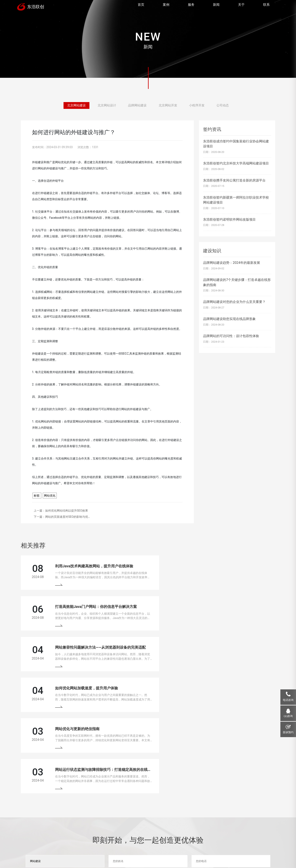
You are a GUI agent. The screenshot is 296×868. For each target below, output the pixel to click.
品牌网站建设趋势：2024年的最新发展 (231, 263)
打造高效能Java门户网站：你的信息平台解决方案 (224, 566)
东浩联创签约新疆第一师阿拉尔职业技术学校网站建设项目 (236, 200)
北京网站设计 (105, 105)
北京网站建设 (74, 105)
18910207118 (237, 819)
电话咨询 (288, 700)
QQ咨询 (288, 716)
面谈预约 (288, 732)
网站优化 (50, 496)
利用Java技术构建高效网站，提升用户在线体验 (91, 566)
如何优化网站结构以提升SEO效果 (67, 511)
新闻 (216, 7)
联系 (266, 7)
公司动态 (226, 105)
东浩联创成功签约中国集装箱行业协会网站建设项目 (236, 144)
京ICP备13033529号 (120, 854)
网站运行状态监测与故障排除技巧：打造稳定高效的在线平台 (233, 655)
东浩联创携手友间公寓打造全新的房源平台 (234, 180)
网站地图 (140, 854)
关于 (241, 7)
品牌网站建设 (137, 105)
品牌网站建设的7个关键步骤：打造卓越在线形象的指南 (237, 282)
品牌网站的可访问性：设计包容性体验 (231, 336)
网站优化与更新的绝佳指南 (74, 655)
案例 (166, 7)
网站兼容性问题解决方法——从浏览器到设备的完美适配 (97, 610)
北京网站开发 (169, 105)
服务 (191, 7)
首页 (141, 7)
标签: (37, 496)
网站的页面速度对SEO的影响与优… (68, 517)
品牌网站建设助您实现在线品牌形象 (229, 319)
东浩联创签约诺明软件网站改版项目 (229, 219)
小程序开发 (199, 105)
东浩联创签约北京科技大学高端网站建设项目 (236, 163)
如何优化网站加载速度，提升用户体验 (214, 610)
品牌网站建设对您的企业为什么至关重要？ (234, 302)
